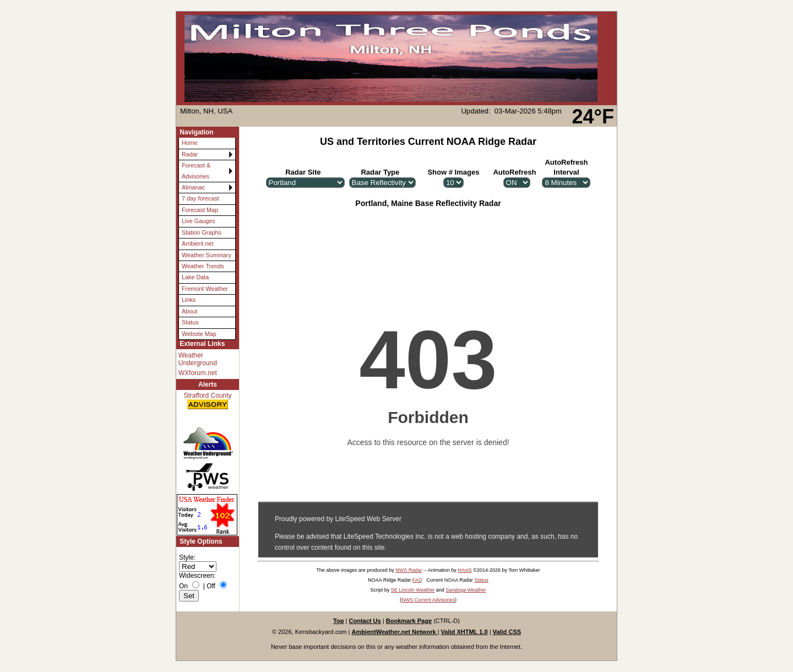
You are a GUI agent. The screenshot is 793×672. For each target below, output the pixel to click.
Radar (190, 154)
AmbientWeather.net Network (395, 632)
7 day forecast (200, 198)
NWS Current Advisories (428, 600)
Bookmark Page (409, 621)
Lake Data (195, 277)
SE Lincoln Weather (413, 590)
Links (189, 300)
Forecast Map (200, 210)
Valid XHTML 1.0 (465, 632)
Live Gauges (199, 221)
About (189, 311)
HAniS (465, 570)
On (183, 586)
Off (211, 586)
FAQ (417, 580)
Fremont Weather (205, 289)
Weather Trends (203, 266)
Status (190, 322)
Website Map (199, 334)
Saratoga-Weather (466, 590)
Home (190, 143)
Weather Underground (198, 359)
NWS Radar (409, 570)
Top (338, 621)
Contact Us (365, 621)
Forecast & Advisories (196, 170)
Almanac (193, 187)
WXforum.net (198, 373)
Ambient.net (198, 243)
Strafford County (207, 401)
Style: (187, 557)
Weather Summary (207, 255)
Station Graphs (202, 232)
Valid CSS (507, 632)
